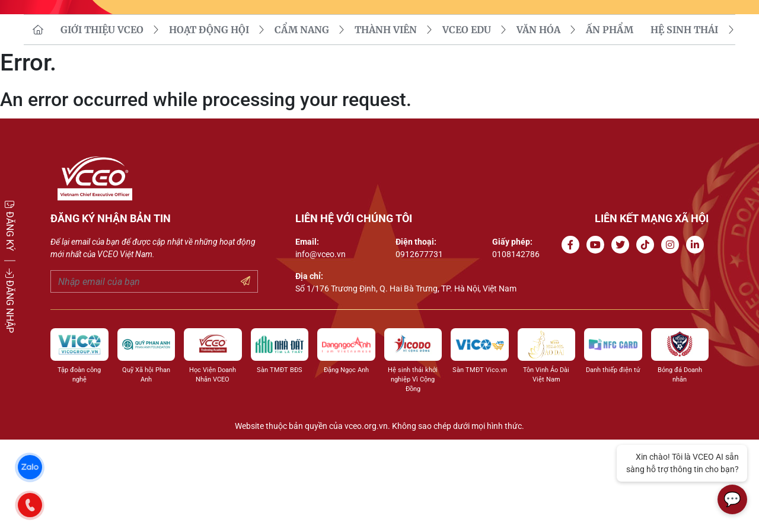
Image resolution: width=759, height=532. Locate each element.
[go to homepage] (38, 122)
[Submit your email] (245, 374)
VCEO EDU (467, 122)
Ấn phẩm (610, 122)
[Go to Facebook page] (573, 337)
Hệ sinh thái (684, 122)
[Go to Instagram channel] (672, 337)
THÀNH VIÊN (386, 122)
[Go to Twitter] (623, 337)
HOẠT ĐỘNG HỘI (209, 122)
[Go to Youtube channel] (598, 337)
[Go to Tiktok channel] (648, 337)
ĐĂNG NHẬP (10, 301)
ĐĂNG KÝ (10, 225)
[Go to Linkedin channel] (697, 337)
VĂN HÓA (538, 122)
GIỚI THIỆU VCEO (102, 122)
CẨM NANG (302, 122)
